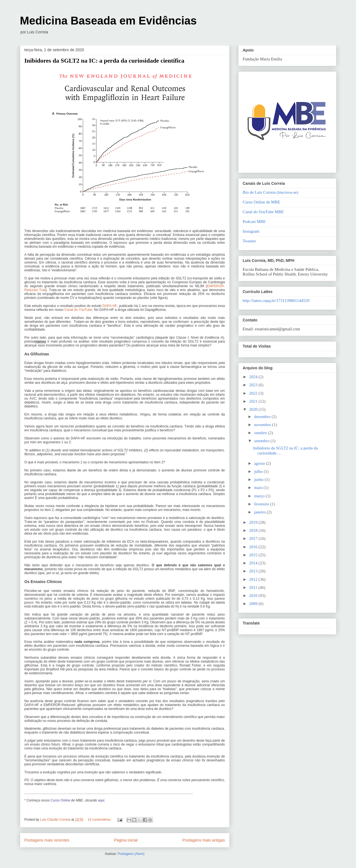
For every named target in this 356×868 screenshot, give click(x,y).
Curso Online (60, 800)
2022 (254, 393)
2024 (254, 377)
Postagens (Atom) (131, 854)
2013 (254, 571)
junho (259, 480)
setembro (262, 441)
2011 (254, 587)
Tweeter (249, 241)
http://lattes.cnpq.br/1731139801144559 (276, 301)
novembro (263, 425)
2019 (254, 522)
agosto (260, 463)
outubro (261, 433)
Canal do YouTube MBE (263, 212)
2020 (254, 409)
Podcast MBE (254, 222)
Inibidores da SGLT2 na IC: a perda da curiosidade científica (104, 61)
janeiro (260, 512)
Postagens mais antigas (204, 840)
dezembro (263, 417)
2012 (254, 579)
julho (259, 471)
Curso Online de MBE (262, 202)
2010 (254, 596)
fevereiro (262, 504)
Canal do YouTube (78, 310)
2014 (254, 563)
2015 (254, 555)
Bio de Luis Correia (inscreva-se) (271, 192)
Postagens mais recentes (47, 840)
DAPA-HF (110, 306)
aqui (101, 800)
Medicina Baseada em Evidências (108, 21)
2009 (254, 604)
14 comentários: (100, 820)
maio (259, 488)
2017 (254, 538)
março (260, 496)
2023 (254, 385)
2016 (254, 547)
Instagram (251, 231)
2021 (254, 401)
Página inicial (126, 840)
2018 (254, 530)
